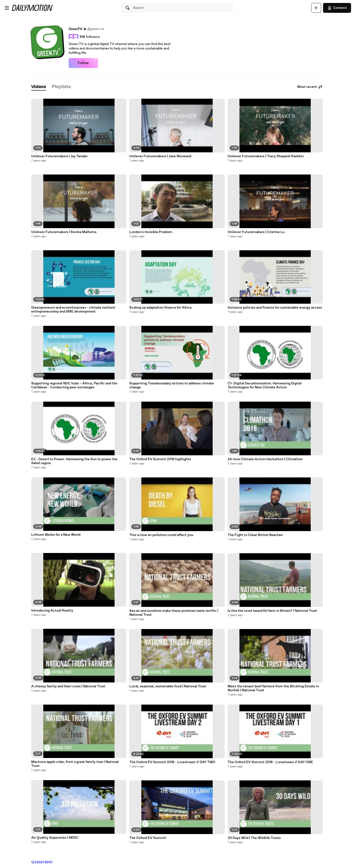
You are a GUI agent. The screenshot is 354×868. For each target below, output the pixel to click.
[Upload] (316, 8)
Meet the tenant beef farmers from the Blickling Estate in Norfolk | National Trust (273, 688)
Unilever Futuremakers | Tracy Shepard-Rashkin (266, 156)
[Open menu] (7, 8)
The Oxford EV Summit (148, 838)
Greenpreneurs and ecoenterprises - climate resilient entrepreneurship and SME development (73, 310)
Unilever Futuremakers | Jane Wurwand (160, 156)
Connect (337, 8)
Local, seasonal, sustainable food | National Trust (168, 686)
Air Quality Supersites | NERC (55, 838)
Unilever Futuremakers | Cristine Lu (256, 232)
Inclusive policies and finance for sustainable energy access (275, 308)
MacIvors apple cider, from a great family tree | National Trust (75, 764)
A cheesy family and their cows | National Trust (68, 686)
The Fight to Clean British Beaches (255, 535)
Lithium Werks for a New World (56, 535)
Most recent (310, 87)
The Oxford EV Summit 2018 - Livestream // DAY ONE (270, 762)
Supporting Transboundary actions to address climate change (172, 385)
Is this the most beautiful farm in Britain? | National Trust (272, 611)
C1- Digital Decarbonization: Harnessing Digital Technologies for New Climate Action (265, 385)
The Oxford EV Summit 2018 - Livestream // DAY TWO (172, 762)
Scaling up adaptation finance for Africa (160, 308)
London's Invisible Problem (151, 232)
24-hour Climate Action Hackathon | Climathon (265, 459)
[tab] (39, 87)
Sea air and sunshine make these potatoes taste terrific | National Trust (174, 613)
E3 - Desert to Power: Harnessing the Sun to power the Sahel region (74, 461)
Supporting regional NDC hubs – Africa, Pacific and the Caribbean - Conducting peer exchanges (74, 385)
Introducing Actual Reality (52, 611)
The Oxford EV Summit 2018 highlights (160, 459)
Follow (83, 63)
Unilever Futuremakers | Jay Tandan (59, 156)
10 (51, 862)
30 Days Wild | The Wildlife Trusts (254, 838)
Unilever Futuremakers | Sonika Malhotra (64, 232)
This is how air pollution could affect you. (162, 535)
